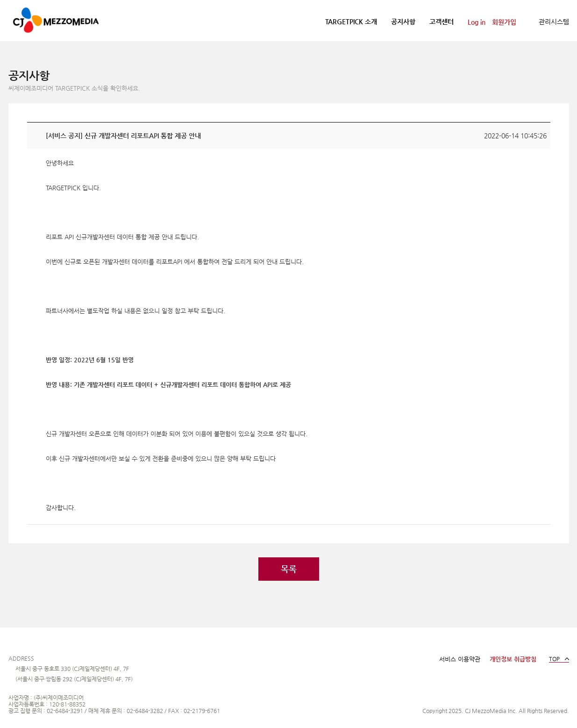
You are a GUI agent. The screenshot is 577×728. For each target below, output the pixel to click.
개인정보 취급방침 (513, 659)
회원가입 (504, 22)
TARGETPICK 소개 (351, 22)
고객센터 (442, 22)
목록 (289, 569)
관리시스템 (554, 22)
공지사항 (403, 22)
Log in (477, 22)
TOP (554, 659)
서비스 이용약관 (460, 659)
